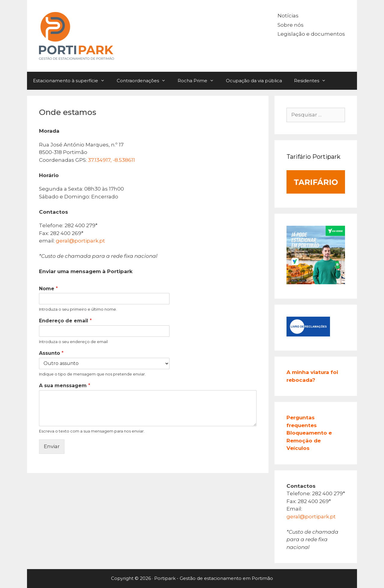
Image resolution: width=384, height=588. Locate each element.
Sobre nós (291, 25)
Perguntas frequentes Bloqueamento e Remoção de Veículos (309, 433)
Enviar (52, 446)
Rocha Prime (199, 81)
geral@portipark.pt (80, 241)
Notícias (288, 16)
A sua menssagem (65, 386)
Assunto (51, 353)
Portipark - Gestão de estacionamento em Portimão (214, 578)
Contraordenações (144, 81)
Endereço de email (65, 321)
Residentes (313, 81)
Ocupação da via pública (254, 81)
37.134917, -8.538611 (111, 160)
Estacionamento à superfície (72, 81)
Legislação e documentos (311, 34)
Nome (48, 289)
